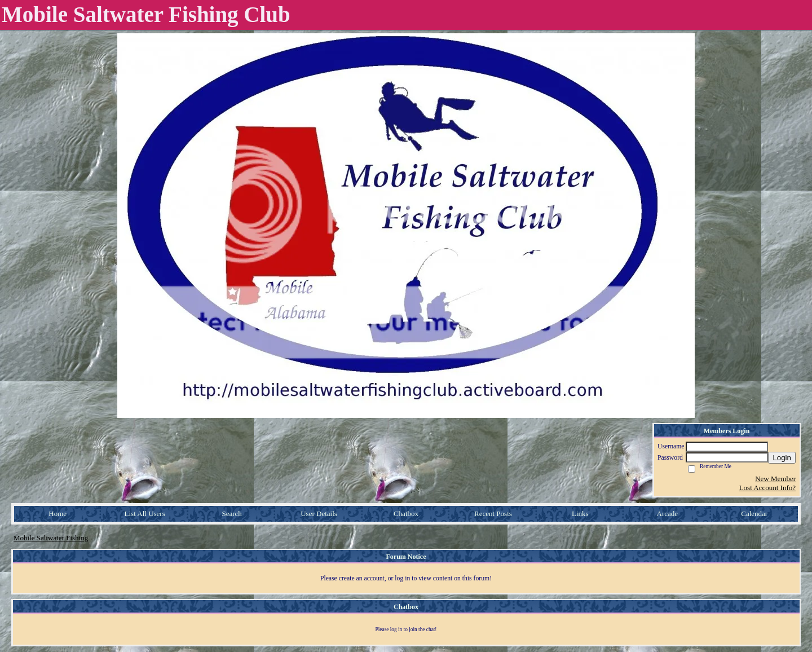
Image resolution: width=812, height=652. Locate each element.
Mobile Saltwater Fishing (51, 538)
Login (782, 458)
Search (231, 514)
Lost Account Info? (767, 488)
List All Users (145, 514)
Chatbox (406, 514)
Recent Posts (493, 514)
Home (58, 514)
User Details (319, 514)
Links (580, 514)
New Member (775, 479)
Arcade (668, 514)
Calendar (754, 514)
